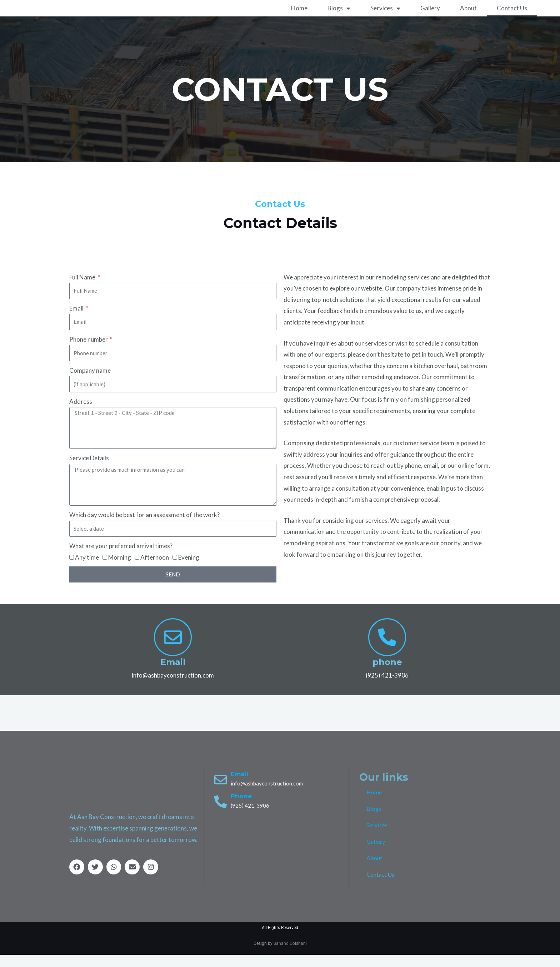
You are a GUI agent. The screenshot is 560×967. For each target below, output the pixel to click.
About (468, 20)
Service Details (89, 470)
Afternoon (155, 569)
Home (299, 20)
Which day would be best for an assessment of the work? (144, 527)
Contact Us (512, 20)
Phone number (89, 351)
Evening (189, 569)
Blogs (339, 20)
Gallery (430, 20)
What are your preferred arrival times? (121, 558)
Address (81, 414)
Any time (87, 569)
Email (77, 320)
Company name (90, 383)
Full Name (83, 289)
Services (385, 20)
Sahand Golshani (290, 955)
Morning (120, 569)
